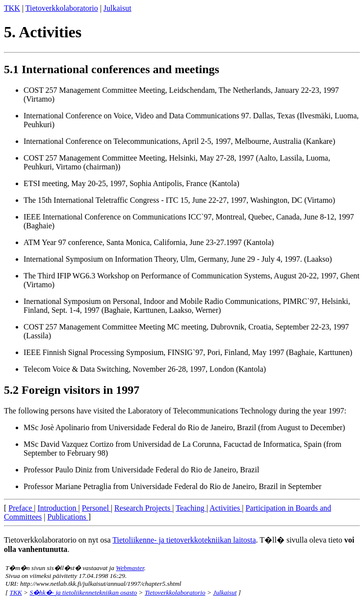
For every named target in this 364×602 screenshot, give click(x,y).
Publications (68, 517)
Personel (96, 508)
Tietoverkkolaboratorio (62, 8)
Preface (21, 508)
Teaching (191, 508)
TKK (12, 8)
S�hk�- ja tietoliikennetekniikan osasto (83, 592)
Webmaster (130, 568)
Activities (226, 508)
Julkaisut (117, 8)
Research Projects (143, 508)
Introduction (58, 508)
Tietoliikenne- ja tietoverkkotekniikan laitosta (184, 540)
